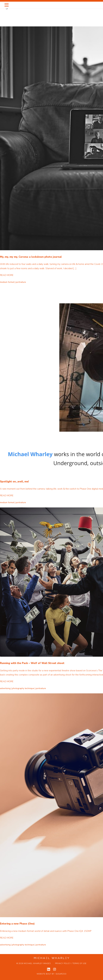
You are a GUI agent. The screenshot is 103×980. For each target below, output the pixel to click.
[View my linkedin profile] (49, 969)
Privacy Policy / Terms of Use (71, 964)
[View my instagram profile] (55, 969)
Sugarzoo (61, 974)
